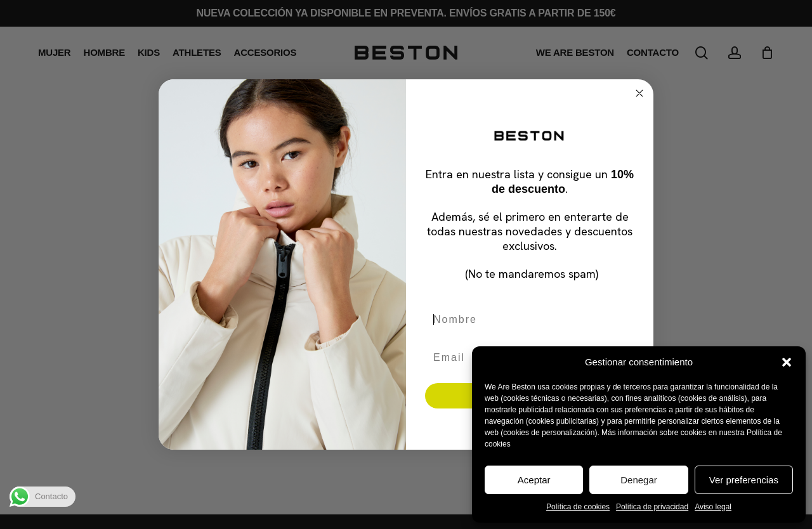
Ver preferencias (744, 480)
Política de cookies (578, 507)
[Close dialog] (639, 93)
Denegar (639, 480)
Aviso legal (713, 507)
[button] (787, 362)
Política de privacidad (652, 507)
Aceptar (534, 480)
